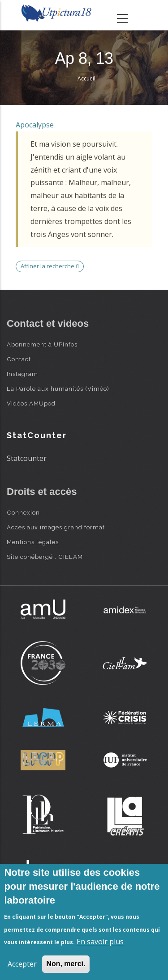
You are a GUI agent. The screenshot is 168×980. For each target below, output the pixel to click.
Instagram (22, 374)
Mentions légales (33, 542)
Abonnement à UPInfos (42, 344)
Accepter (22, 964)
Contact (19, 359)
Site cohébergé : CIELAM (45, 557)
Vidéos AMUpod (31, 403)
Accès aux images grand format (56, 527)
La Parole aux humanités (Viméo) (58, 389)
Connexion (23, 512)
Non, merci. (66, 964)
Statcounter (27, 458)
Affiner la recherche (50, 266)
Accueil (86, 78)
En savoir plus (100, 942)
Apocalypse (35, 125)
